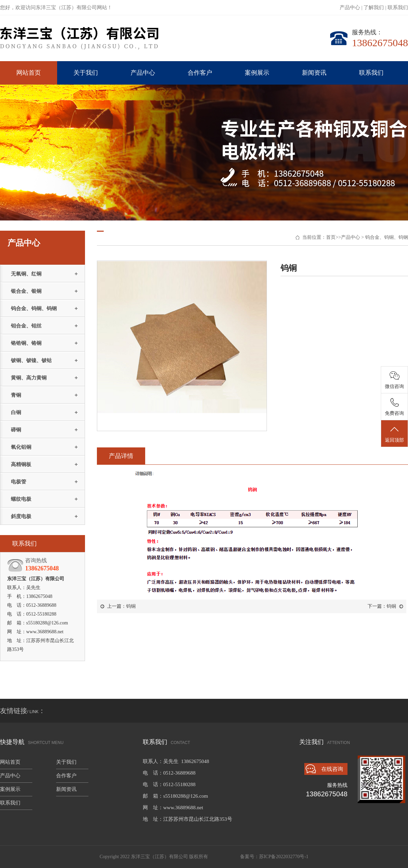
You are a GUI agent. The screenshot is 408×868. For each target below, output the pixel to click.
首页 (331, 237)
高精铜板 (21, 464)
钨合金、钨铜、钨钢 (34, 308)
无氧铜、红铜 (26, 274)
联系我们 (398, 7)
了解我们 (374, 7)
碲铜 (16, 430)
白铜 (16, 412)
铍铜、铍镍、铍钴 (31, 360)
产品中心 (350, 7)
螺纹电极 (21, 499)
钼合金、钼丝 (26, 326)
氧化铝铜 (21, 447)
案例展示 (257, 73)
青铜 (16, 395)
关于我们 (86, 73)
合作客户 (200, 73)
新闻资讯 (314, 73)
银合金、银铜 (26, 291)
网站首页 (29, 73)
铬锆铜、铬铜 (26, 343)
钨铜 (131, 606)
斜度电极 (21, 516)
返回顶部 (394, 434)
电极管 (19, 482)
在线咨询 (332, 769)
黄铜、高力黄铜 (29, 378)
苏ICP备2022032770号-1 (284, 857)
